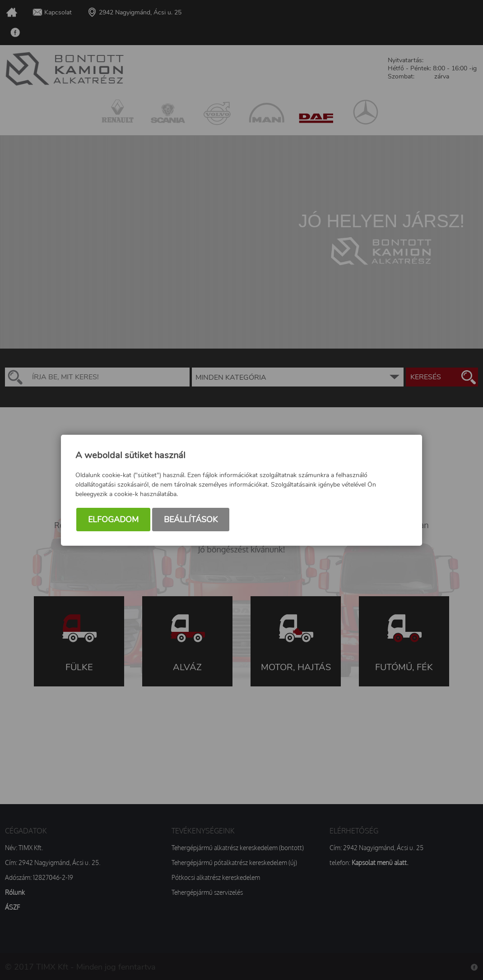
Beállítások (191, 520)
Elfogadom (113, 520)
